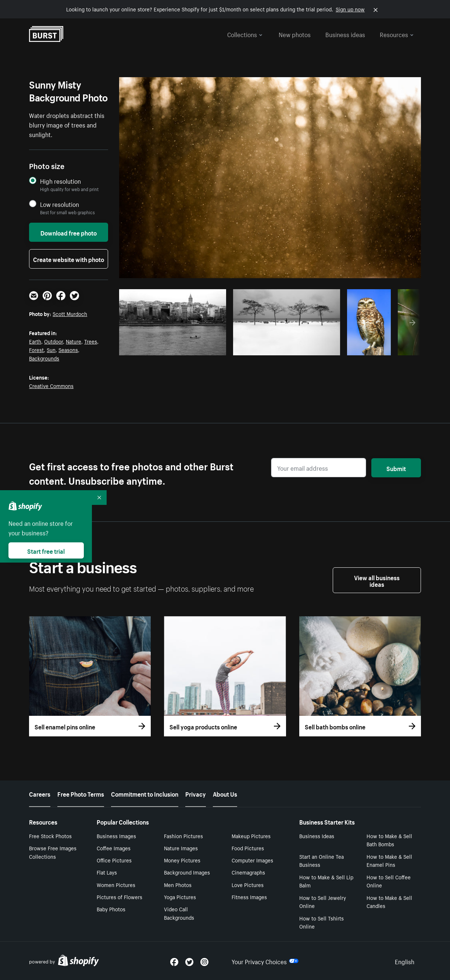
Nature (74, 341)
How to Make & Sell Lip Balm (326, 881)
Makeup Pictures (251, 836)
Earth (35, 341)
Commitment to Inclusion (145, 793)
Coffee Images (114, 848)
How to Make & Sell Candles (389, 902)
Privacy (196, 793)
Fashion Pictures (183, 836)
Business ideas (345, 34)
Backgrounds (44, 358)
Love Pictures (248, 884)
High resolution (60, 181)
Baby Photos (111, 909)
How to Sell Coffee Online (389, 881)
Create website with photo (69, 259)
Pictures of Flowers (119, 897)
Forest (36, 349)
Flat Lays (107, 872)
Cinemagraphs (248, 872)
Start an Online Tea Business (322, 860)
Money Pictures (182, 860)
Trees (91, 341)
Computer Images (252, 860)
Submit (396, 468)
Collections (245, 34)
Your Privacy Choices (265, 961)
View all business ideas (377, 580)
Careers (40, 793)
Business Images (116, 836)
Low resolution (60, 204)
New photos (295, 34)
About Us (225, 793)
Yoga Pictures (180, 897)
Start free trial (46, 550)
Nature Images (181, 848)
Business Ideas (317, 836)
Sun (51, 349)
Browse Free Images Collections (53, 852)
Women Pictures (116, 884)
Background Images (187, 872)
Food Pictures (248, 848)
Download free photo (69, 232)
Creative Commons (51, 385)
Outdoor (53, 341)
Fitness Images (249, 897)
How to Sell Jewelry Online (323, 902)
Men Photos (178, 884)
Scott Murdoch (70, 313)
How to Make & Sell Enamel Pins (389, 860)
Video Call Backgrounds (179, 913)
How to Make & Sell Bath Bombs (389, 840)
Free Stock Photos (50, 836)
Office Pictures (114, 860)
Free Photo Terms (81, 793)
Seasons (68, 349)
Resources (397, 34)
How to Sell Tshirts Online (322, 922)
